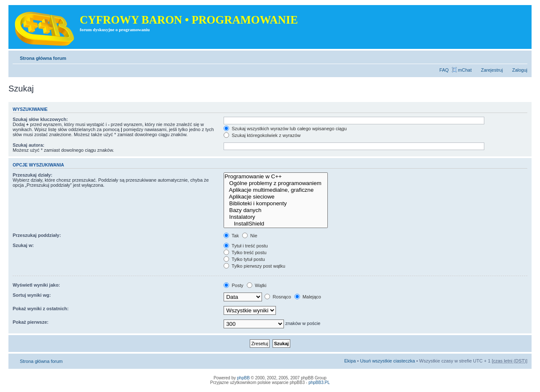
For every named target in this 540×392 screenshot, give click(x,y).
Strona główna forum (43, 58)
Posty (234, 285)
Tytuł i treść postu (246, 246)
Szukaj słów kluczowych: (40, 119)
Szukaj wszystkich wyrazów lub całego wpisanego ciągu (285, 129)
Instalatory (276, 217)
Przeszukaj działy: (32, 175)
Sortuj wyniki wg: (32, 295)
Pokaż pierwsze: (31, 322)
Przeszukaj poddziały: (37, 235)
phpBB (243, 378)
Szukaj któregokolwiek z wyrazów (262, 135)
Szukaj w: (23, 245)
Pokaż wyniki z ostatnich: (41, 309)
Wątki (257, 285)
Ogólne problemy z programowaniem (276, 183)
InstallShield (276, 224)
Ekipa (350, 361)
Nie (250, 236)
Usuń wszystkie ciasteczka (387, 361)
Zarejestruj (492, 70)
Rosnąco (278, 297)
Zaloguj (520, 70)
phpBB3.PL (319, 383)
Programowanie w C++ (276, 177)
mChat (465, 70)
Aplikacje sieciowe (276, 197)
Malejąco (308, 297)
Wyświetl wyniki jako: (36, 285)
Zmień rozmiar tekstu (521, 56)
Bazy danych (276, 210)
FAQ (444, 70)
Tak (231, 236)
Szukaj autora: (28, 145)
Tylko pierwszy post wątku (254, 266)
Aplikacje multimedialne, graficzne (276, 190)
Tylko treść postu (245, 252)
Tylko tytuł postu (244, 259)
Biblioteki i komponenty (276, 204)
